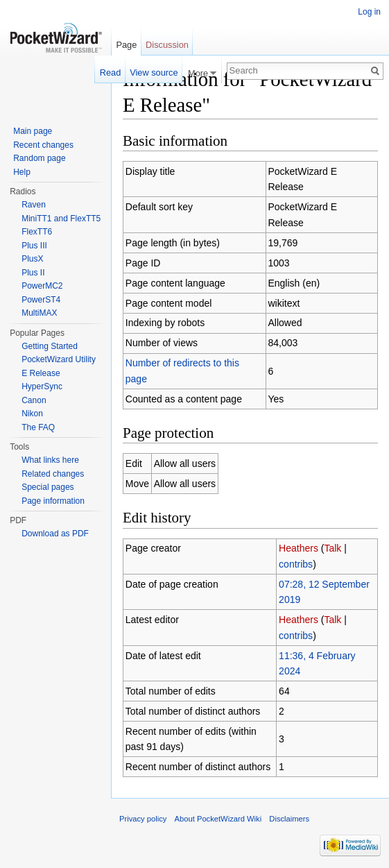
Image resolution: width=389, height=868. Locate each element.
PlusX (32, 259)
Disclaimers (289, 819)
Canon (34, 400)
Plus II (33, 273)
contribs (296, 564)
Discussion (167, 45)
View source (154, 73)
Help (22, 172)
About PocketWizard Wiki (218, 819)
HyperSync (42, 386)
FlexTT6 (37, 232)
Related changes (53, 474)
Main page (33, 131)
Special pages (47, 487)
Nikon (32, 414)
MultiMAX (39, 313)
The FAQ (38, 427)
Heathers (299, 548)
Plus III (34, 246)
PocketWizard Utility (59, 359)
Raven (34, 205)
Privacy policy (143, 819)
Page (126, 45)
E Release (41, 373)
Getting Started (50, 346)
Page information (53, 501)
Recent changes (43, 145)
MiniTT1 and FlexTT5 (61, 219)
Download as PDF (55, 534)
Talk (332, 548)
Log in (369, 12)
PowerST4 (41, 300)
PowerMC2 (42, 286)
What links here (50, 460)
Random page (39, 158)
